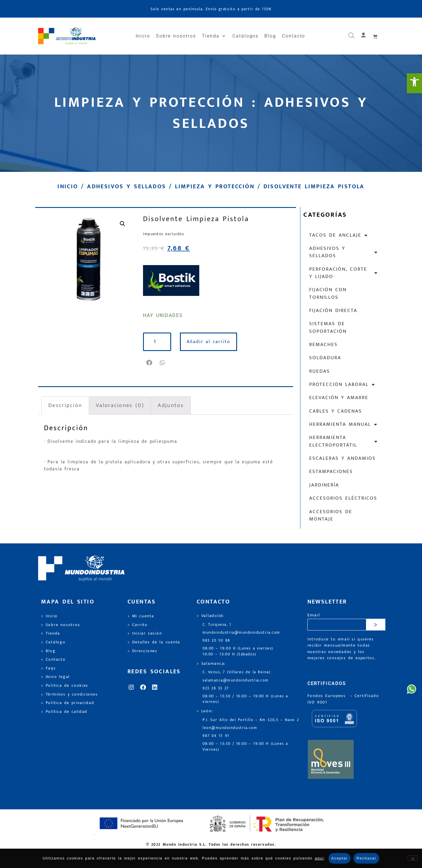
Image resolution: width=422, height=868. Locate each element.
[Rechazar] (413, 858)
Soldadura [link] (325, 358)
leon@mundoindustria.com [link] (230, 728)
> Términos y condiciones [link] (69, 694)
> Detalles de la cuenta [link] (154, 642)
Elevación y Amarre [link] (339, 398)
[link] (414, 83)
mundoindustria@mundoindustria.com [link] (241, 633)
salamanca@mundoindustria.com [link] (236, 680)
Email (314, 615)
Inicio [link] (143, 36)
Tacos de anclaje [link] (339, 235)
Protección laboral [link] (342, 385)
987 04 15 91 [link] (216, 736)
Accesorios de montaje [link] (331, 515)
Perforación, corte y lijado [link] (344, 273)
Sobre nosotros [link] (176, 36)
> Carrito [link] (138, 625)
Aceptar (340, 858)
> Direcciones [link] (142, 651)
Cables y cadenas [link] (336, 411)
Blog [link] (270, 36)
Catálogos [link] (245, 36)
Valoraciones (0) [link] (120, 405)
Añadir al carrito (209, 342)
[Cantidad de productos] (157, 342)
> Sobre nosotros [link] (61, 625)
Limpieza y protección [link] (215, 187)
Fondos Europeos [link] (328, 696)
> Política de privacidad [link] (68, 703)
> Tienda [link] (51, 633)
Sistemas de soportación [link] (328, 327)
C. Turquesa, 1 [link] (217, 625)
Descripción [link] (65, 405)
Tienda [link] (214, 36)
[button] (150, 363)
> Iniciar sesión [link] (145, 633)
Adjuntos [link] (171, 405)
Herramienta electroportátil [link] (344, 441)
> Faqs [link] (49, 668)
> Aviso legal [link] (55, 677)
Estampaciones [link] (331, 472)
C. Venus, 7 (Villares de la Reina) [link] (237, 672)
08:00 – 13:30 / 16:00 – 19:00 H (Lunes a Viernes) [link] (245, 747)
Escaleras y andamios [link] (342, 458)
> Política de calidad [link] (64, 712)
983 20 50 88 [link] (216, 641)
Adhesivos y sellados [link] (126, 187)
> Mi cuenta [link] (141, 616)
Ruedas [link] (320, 371)
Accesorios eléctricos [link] (343, 498)
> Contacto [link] (53, 660)
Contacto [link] (293, 36)
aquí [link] (319, 858)
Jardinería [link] (324, 485)
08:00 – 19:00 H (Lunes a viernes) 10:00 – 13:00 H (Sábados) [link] (238, 651)
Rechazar (366, 858)
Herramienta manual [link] (343, 424)
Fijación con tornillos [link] (328, 293)
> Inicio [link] (49, 616)
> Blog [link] (48, 651)
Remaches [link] (323, 345)
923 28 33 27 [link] (216, 688)
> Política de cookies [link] (65, 686)
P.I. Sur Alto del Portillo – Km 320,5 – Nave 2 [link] (251, 720)
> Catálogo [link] (53, 642)
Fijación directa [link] (333, 311)
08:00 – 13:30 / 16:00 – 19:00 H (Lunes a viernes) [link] (245, 699)
